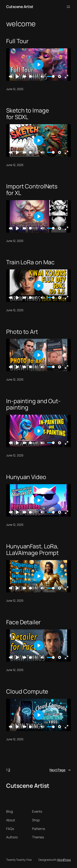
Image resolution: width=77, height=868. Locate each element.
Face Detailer (23, 622)
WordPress (64, 860)
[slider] (30, 76)
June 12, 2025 (15, 89)
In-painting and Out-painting (33, 404)
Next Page (60, 770)
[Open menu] (68, 7)
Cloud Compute (27, 692)
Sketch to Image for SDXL (28, 114)
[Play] (17, 77)
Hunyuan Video (26, 477)
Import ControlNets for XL (32, 190)
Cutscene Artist (20, 7)
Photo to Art (22, 332)
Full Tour (17, 41)
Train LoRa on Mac (30, 262)
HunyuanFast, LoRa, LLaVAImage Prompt (32, 549)
